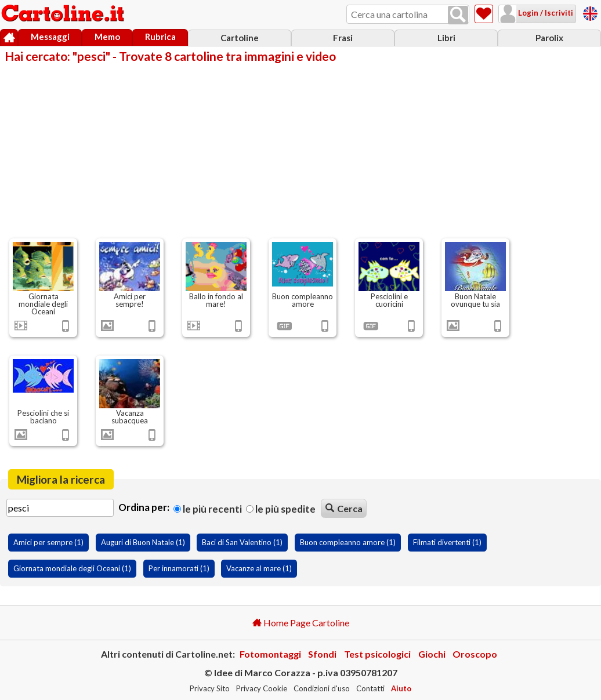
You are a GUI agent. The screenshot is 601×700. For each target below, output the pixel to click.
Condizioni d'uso (322, 688)
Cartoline (240, 38)
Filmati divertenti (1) (447, 542)
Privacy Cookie (262, 688)
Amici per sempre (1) (48, 542)
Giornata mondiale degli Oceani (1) (72, 568)
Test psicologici (377, 654)
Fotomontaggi (270, 654)
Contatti (370, 688)
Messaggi (50, 37)
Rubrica (160, 37)
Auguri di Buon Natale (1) (143, 542)
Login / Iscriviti (545, 13)
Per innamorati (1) (179, 568)
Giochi (432, 654)
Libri (446, 38)
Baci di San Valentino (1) (242, 542)
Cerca (344, 508)
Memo (107, 37)
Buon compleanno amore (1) (348, 542)
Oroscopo (475, 654)
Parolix (549, 38)
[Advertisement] (300, 150)
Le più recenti (208, 509)
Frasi (343, 38)
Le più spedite (281, 509)
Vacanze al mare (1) (259, 568)
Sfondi (322, 654)
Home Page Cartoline (301, 623)
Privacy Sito (210, 688)
